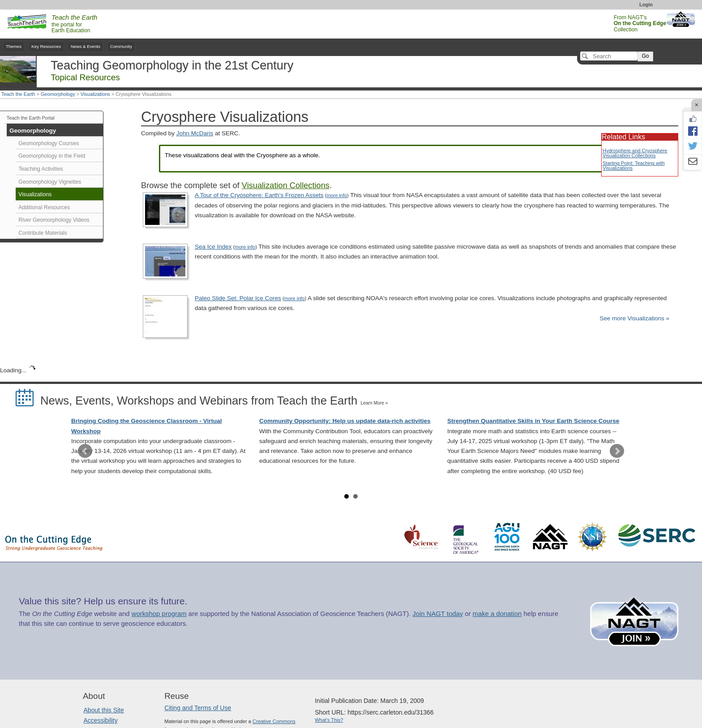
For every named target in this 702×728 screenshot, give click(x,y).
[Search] (609, 56)
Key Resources (46, 46)
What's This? (329, 720)
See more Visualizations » (634, 318)
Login (646, 4)
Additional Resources (44, 207)
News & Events (86, 46)
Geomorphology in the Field (52, 156)
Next (617, 451)
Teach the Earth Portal (31, 118)
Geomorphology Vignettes (50, 182)
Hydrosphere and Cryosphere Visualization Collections (635, 153)
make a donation (497, 614)
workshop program (159, 614)
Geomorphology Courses (49, 143)
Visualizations (95, 94)
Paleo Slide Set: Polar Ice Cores (238, 298)
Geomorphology (58, 94)
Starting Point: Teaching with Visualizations (634, 166)
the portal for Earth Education (74, 24)
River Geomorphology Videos (54, 220)
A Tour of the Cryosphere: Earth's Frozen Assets (259, 195)
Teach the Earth (18, 94)
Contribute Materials (43, 233)
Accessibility (101, 720)
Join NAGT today (438, 614)
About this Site (104, 710)
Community (121, 46)
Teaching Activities (41, 169)
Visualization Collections (286, 185)
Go (645, 56)
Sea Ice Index (213, 247)
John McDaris (195, 133)
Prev (85, 451)
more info (337, 195)
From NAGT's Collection (640, 24)
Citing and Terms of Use (198, 708)
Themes (14, 46)
